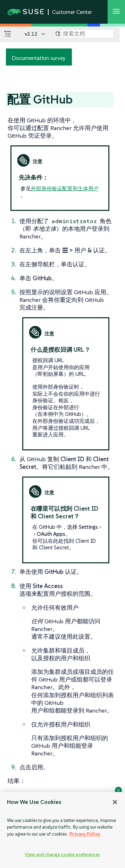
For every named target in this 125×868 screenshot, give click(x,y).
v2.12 (31, 34)
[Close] (115, 802)
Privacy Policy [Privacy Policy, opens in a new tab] (85, 834)
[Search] (87, 34)
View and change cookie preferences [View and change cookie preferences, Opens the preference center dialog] (62, 855)
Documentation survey (39, 58)
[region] (62, 830)
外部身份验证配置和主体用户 (65, 188)
